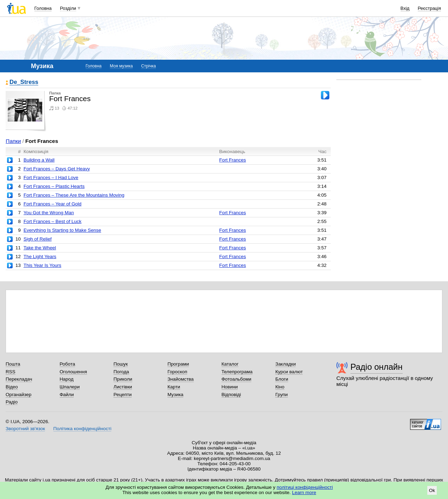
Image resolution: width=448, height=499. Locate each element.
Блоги (282, 379)
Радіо (12, 402)
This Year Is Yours (42, 265)
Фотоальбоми (236, 379)
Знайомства (181, 379)
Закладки (285, 364)
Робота (67, 364)
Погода (121, 372)
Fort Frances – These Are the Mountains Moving (74, 195)
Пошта (13, 364)
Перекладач (19, 379)
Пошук (121, 364)
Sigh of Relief (38, 239)
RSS (11, 372)
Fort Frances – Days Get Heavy (57, 169)
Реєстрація (429, 8)
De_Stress (24, 82)
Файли (67, 395)
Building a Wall (39, 160)
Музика (175, 395)
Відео (12, 387)
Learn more (304, 493)
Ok (432, 490)
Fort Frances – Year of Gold (52, 204)
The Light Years (40, 257)
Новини (230, 387)
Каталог (230, 364)
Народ (67, 379)
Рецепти (123, 395)
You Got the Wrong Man (49, 213)
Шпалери (70, 387)
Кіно (280, 387)
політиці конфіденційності (305, 487)
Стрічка (149, 66)
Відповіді (231, 395)
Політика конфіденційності (82, 429)
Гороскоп (177, 372)
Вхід (405, 8)
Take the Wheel (40, 248)
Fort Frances (232, 160)
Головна (43, 8)
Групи (281, 395)
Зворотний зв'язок (25, 429)
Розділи (68, 8)
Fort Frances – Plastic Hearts (54, 186)
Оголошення (73, 372)
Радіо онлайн (377, 367)
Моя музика (121, 66)
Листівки (123, 387)
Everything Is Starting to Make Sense (62, 230)
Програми (178, 364)
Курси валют (289, 372)
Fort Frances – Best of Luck (52, 221)
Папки (13, 141)
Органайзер (18, 395)
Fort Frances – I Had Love (51, 178)
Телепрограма (237, 372)
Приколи (123, 379)
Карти (174, 387)
